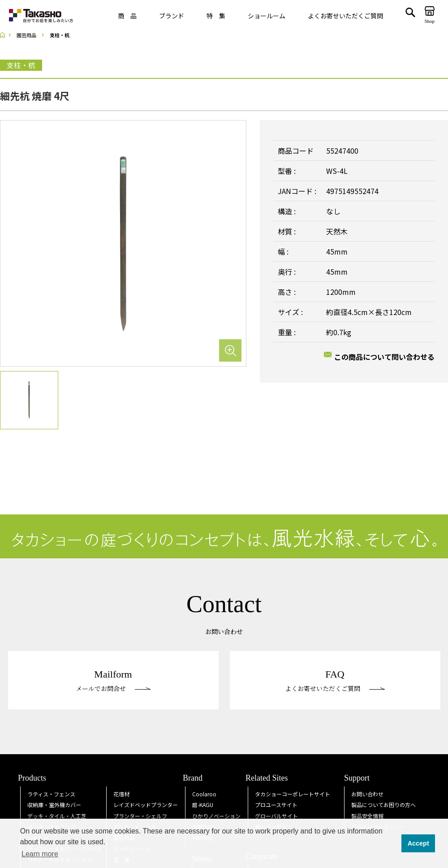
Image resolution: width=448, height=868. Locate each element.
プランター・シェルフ (140, 816)
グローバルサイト (276, 816)
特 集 (216, 16)
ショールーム (267, 16)
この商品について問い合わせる (384, 357)
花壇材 (121, 794)
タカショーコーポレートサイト (293, 794)
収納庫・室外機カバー (54, 805)
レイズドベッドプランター (146, 805)
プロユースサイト (276, 805)
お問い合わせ (367, 794)
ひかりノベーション (216, 816)
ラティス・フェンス (51, 794)
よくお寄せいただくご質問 (345, 16)
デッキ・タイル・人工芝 (57, 816)
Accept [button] (418, 843)
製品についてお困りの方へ (383, 805)
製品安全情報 (367, 816)
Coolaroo (204, 794)
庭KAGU (203, 805)
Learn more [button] (40, 854)
